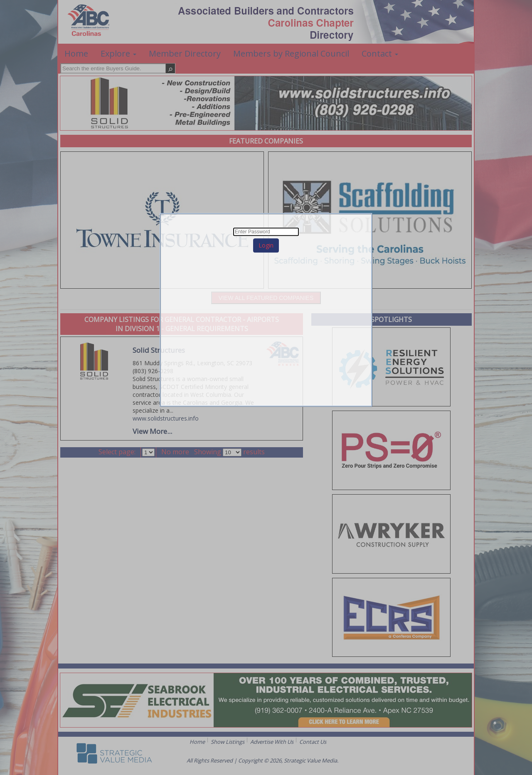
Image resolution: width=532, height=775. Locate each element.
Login (266, 245)
